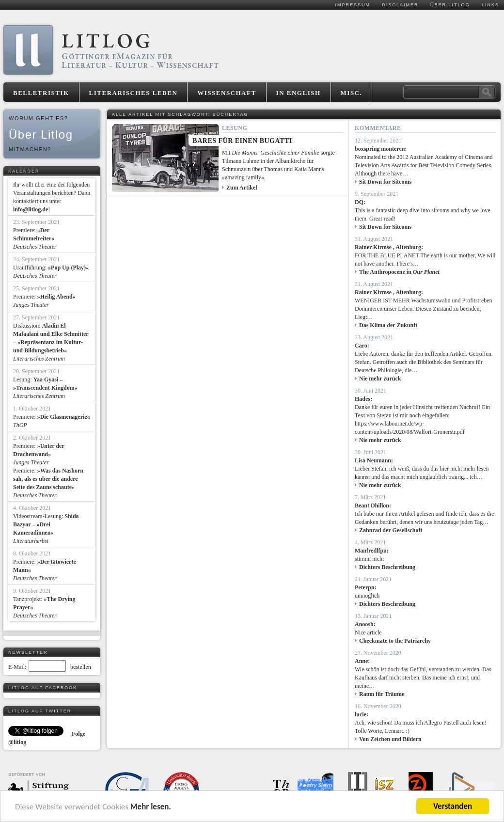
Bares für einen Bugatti (242, 141)
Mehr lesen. (151, 807)
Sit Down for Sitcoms (385, 182)
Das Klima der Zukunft (388, 325)
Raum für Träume (382, 694)
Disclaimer (400, 5)
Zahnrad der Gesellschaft (391, 530)
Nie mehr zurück (380, 379)
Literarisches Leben (134, 93)
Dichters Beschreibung (387, 567)
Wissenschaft (227, 93)
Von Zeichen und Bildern (390, 739)
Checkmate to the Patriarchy (395, 641)
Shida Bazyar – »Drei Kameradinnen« (46, 524)
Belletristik (41, 93)
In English (299, 93)
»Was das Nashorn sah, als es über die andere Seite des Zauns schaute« (48, 479)
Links (490, 5)
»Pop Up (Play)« (68, 268)
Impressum (353, 5)
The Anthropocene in (399, 272)
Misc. (352, 93)
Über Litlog (450, 5)
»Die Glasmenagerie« (64, 417)
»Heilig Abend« (56, 297)
